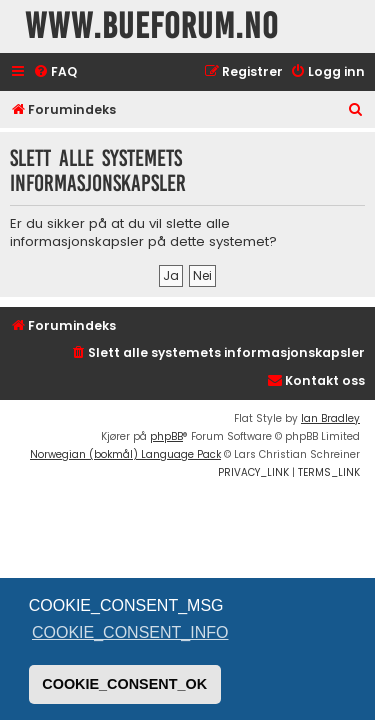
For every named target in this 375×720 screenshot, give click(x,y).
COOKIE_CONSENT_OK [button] (124, 684)
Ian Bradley (330, 418)
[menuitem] (55, 72)
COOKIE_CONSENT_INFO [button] (130, 632)
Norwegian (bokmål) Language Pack (125, 454)
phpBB (166, 436)
